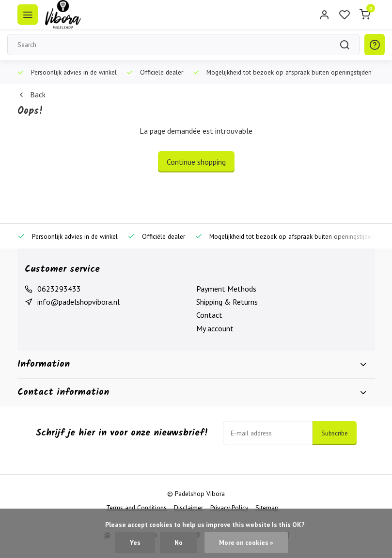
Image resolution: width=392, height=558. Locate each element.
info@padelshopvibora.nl (78, 302)
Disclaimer (188, 508)
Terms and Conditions (136, 508)
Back (31, 94)
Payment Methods (226, 289)
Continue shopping (196, 162)
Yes (135, 542)
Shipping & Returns (227, 302)
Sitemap (267, 508)
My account (215, 328)
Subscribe (335, 433)
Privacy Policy (229, 508)
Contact (209, 315)
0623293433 (59, 289)
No (179, 542)
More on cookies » (246, 542)
